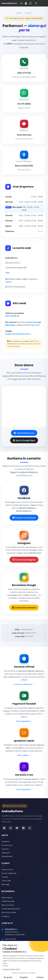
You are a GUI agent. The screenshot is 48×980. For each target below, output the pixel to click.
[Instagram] (10, 828)
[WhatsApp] (30, 828)
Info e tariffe (24, 755)
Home (19, 13)
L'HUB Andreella (8, 901)
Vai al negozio (7, 898)
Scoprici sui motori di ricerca (18, 334)
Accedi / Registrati (9, 873)
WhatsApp (10, 325)
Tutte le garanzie (24, 789)
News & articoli (8, 905)
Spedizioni (6, 841)
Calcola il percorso (24, 433)
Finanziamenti (7, 856)
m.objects (6, 916)
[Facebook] (4, 828)
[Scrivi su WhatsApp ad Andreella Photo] (24, 99)
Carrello (5, 877)
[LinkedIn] (23, 828)
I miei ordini (6, 881)
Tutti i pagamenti (24, 721)
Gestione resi (7, 845)
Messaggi (5, 884)
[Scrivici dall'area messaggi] (24, 130)
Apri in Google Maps (24, 440)
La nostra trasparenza (24, 684)
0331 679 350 (10, 939)
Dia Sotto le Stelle (9, 912)
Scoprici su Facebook (24, 518)
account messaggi (33, 322)
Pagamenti (6, 853)
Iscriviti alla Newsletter (11, 909)
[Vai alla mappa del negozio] (24, 161)
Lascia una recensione (24, 607)
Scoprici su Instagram (24, 560)
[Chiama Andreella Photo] (24, 68)
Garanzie (5, 849)
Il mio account (7, 869)
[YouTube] (17, 828)
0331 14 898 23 (12, 316)
